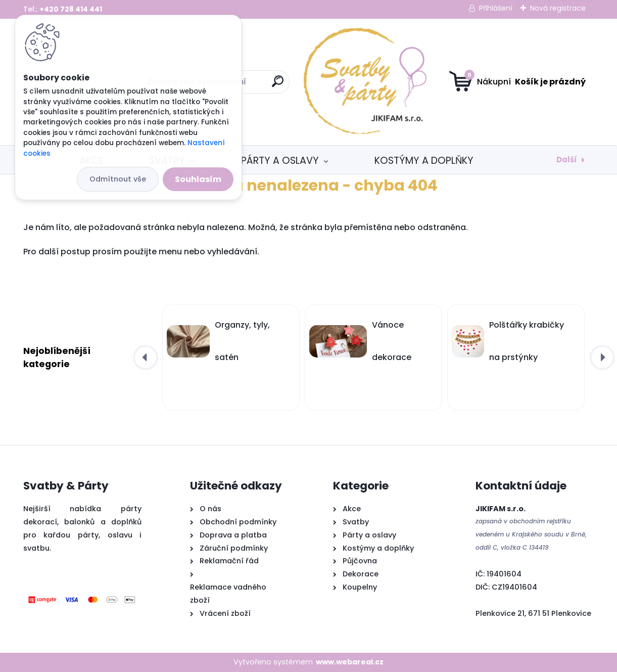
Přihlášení (496, 8)
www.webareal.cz (350, 662)
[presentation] (146, 357)
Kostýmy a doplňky (424, 161)
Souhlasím (198, 179)
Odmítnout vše (118, 179)
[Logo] (308, 82)
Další (567, 160)
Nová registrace (558, 8)
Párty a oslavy (280, 161)
